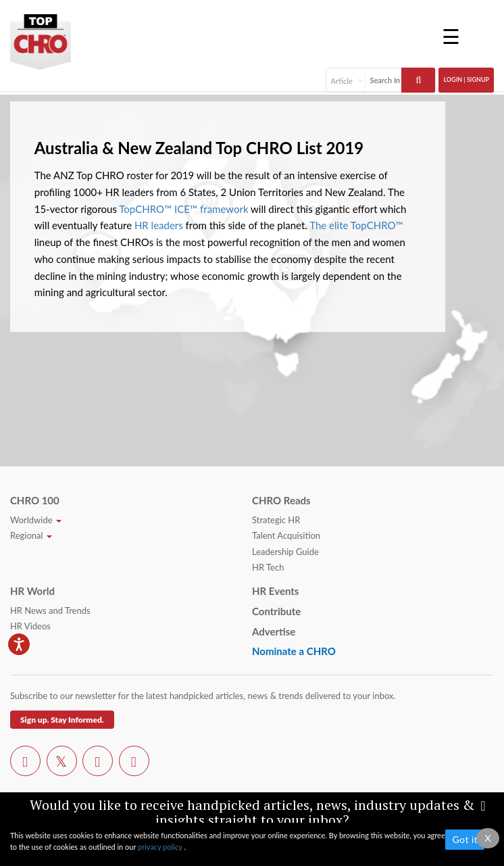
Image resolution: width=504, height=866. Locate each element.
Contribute (276, 611)
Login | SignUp (466, 79)
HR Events (275, 591)
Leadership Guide (285, 552)
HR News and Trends (50, 610)
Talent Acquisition (286, 535)
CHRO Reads (281, 500)
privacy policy (161, 847)
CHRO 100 (35, 500)
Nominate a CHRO (294, 651)
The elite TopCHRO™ (356, 225)
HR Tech (268, 567)
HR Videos (30, 626)
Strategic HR (276, 520)
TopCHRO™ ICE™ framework (183, 209)
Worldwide (36, 520)
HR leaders (159, 225)
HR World (32, 591)
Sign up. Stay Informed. (62, 720)
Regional (31, 535)
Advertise (274, 631)
